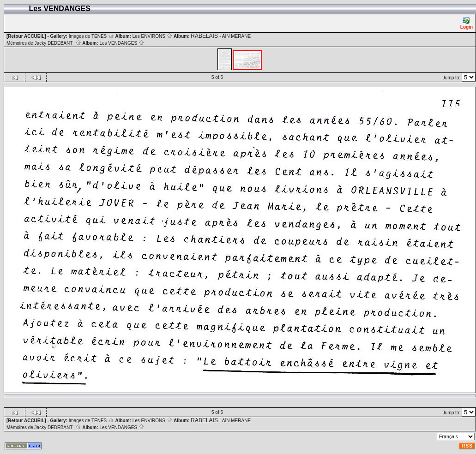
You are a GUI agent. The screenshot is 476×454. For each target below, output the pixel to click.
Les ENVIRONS (153, 36)
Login (467, 23)
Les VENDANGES (122, 43)
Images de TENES (91, 36)
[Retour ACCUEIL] (26, 36)
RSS (467, 446)
